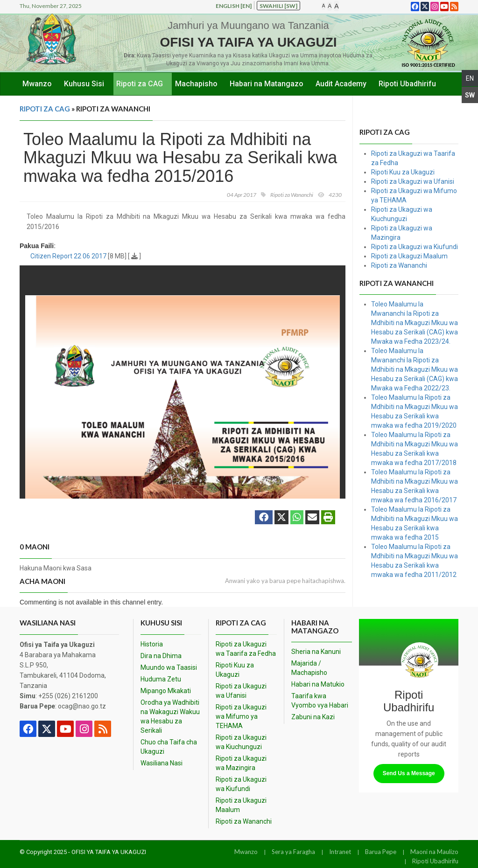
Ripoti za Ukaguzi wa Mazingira (241, 763)
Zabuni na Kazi (313, 717)
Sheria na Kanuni (316, 652)
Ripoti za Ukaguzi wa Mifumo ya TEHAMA (241, 716)
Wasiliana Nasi (162, 763)
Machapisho (196, 84)
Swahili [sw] (278, 6)
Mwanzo (37, 84)
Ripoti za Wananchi (399, 265)
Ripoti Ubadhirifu (407, 84)
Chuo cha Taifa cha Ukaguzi (169, 747)
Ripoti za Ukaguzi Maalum (409, 256)
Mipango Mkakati (166, 691)
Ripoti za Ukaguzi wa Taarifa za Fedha (246, 649)
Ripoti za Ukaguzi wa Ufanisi (413, 181)
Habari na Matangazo (267, 84)
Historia (152, 644)
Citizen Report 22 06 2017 (68, 256)
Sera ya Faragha (293, 852)
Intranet (340, 852)
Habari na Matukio (318, 684)
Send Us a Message (409, 773)
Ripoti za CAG (140, 84)
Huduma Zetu (161, 679)
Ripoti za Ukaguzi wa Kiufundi (415, 247)
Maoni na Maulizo (434, 852)
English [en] (234, 6)
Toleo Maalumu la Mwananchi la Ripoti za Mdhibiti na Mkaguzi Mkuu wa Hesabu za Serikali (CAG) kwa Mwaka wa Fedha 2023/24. (415, 323)
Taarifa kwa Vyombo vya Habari (320, 701)
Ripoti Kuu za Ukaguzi (403, 172)
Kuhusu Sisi (84, 84)
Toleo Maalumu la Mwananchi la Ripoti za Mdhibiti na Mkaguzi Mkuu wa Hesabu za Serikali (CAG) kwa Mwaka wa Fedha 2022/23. (415, 369)
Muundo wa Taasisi (169, 667)
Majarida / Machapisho (309, 668)
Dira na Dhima (161, 656)
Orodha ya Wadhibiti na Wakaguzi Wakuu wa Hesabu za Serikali (170, 716)
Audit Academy (341, 84)
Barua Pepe (381, 852)
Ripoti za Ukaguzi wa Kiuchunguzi (241, 742)
